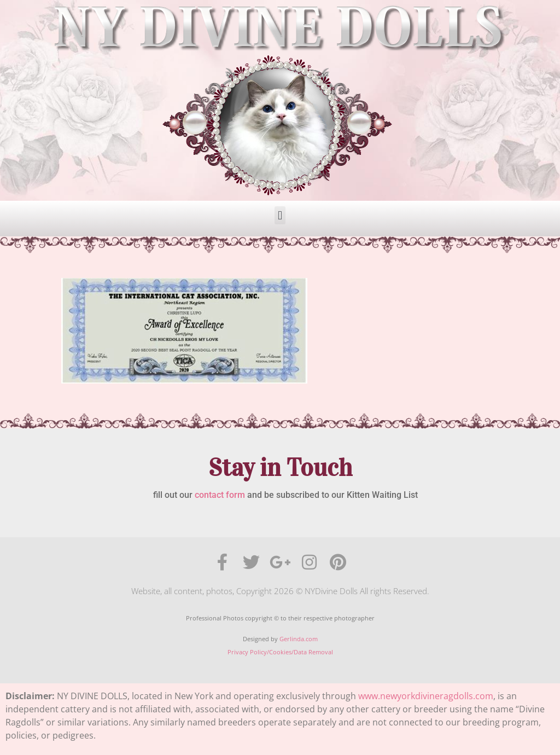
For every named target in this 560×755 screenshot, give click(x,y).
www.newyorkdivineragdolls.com (426, 696)
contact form (220, 495)
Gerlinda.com (299, 639)
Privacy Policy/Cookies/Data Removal (280, 652)
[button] (280, 215)
